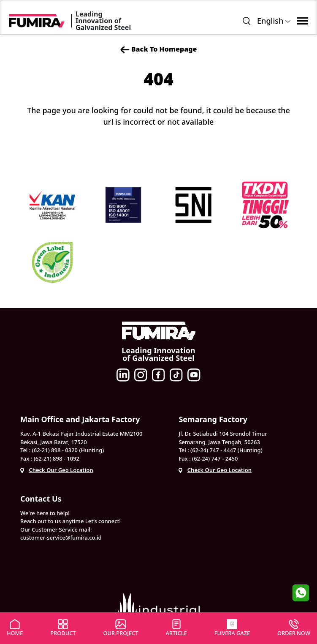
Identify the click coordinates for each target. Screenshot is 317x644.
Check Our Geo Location (61, 470)
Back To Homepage (159, 49)
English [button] (274, 21)
